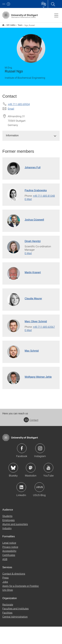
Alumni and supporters (15, 524)
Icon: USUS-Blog (39, 487)
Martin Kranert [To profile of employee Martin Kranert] (33, 272)
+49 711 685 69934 (19, 104)
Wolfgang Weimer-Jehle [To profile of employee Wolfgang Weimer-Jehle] (38, 377)
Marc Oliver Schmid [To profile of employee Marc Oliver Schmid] (36, 321)
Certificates (9, 555)
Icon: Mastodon (31, 468)
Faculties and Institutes (15, 608)
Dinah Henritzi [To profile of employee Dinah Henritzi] (33, 241)
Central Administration (15, 617)
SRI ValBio (11, 25)
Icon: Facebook (22, 448)
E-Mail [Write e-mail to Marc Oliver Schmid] (28, 330)
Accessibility (9, 551)
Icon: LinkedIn (21, 487)
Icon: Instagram (40, 448)
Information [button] (12, 135)
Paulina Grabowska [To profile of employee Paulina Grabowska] (36, 190)
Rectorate (8, 604)
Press (5, 578)
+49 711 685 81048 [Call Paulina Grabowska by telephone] (44, 196)
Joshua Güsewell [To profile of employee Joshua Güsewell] (34, 220)
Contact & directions (14, 574)
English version (3, 25)
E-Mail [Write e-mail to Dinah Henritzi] (28, 253)
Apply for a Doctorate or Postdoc (21, 586)
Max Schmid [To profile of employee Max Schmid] (32, 351)
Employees (9, 520)
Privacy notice (10, 547)
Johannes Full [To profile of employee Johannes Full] (33, 167)
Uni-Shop (8, 590)
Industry (7, 528)
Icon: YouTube (48, 468)
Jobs (5, 582)
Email (11, 109)
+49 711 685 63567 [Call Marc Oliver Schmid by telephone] (44, 327)
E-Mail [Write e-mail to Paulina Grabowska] (28, 199)
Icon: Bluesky (13, 468)
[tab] (31, 136)
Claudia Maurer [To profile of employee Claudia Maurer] (33, 299)
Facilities (7, 613)
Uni (4, 4)
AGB (5, 559)
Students (7, 516)
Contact (31, 420)
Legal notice (9, 543)
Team (20, 25)
